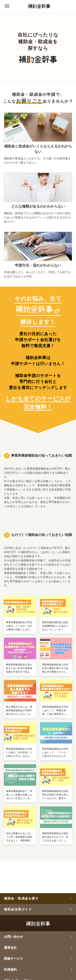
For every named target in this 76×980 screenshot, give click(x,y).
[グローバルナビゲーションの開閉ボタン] (7, 6)
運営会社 (38, 948)
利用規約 (38, 970)
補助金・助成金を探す (38, 898)
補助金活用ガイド (38, 909)
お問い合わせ (38, 937)
